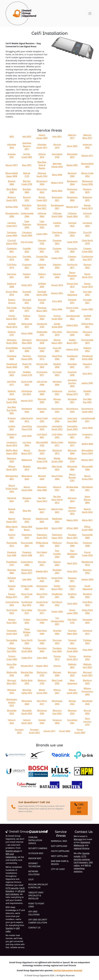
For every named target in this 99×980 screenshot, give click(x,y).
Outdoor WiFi (36, 853)
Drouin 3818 (57, 285)
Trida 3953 (87, 650)
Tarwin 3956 (57, 612)
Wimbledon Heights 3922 (12, 702)
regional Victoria (82, 848)
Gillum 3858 (27, 333)
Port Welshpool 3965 (72, 554)
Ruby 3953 (72, 571)
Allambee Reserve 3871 (27, 146)
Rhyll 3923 (72, 563)
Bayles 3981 (72, 165)
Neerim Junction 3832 (72, 511)
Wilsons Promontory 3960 (87, 691)
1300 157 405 (79, 808)
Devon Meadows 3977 (72, 276)
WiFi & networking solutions (82, 868)
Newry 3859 (72, 520)
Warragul (78, 839)
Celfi (31, 879)
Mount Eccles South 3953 (12, 488)
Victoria (57, 666)
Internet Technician (34, 865)
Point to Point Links (36, 905)
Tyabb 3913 (27, 658)
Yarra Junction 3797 (87, 722)
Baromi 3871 (12, 165)
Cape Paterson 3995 (27, 224)
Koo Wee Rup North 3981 (12, 410)
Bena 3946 (57, 175)
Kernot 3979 (27, 401)
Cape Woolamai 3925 (42, 224)
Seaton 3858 (87, 579)
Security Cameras (38, 848)
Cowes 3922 (57, 258)
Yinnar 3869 (65, 731)
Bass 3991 (27, 165)
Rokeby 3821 (42, 571)
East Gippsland (59, 846)
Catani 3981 (42, 234)
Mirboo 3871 (87, 460)
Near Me (27, 511)
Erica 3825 (57, 301)
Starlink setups (13, 851)
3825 (12, 136)
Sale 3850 (27, 579)
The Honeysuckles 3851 (58, 621)
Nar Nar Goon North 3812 (57, 500)
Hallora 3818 (72, 349)
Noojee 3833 (42, 528)
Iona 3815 (87, 373)
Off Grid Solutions (34, 913)
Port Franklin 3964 (57, 554)
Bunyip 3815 (72, 207)
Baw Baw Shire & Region (42, 165)
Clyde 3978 (72, 242)
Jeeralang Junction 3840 (72, 383)
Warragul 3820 (59, 841)
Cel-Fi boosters (81, 862)
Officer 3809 (72, 528)
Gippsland (85, 842)
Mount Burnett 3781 (72, 477)
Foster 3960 (87, 309)
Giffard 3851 (72, 325)
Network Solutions (34, 873)
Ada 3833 (27, 136)
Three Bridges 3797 (27, 632)
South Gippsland (60, 851)
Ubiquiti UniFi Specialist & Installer (36, 896)
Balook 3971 (87, 156)
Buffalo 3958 (12, 207)
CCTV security (12, 888)
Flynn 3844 (57, 309)
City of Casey (27, 242)
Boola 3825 (57, 191)
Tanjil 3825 (72, 603)
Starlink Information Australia (68, 970)
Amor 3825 (72, 146)
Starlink (9, 928)
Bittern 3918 (57, 183)
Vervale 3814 (27, 666)
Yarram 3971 (49, 731)
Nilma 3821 (87, 520)
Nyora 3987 (57, 528)
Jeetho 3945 (87, 383)
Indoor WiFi (35, 858)
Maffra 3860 (87, 444)
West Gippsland (59, 856)
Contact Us (34, 928)
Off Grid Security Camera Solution (38, 921)
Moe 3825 (42, 468)
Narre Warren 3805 (87, 500)
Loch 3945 (27, 436)
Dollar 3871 (27, 285)
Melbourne (27, 460)
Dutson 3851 (57, 293)
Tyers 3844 (42, 658)
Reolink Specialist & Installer (38, 886)
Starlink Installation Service (35, 840)
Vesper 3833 (42, 666)
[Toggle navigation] (90, 13)
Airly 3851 (57, 136)
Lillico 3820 (87, 428)
